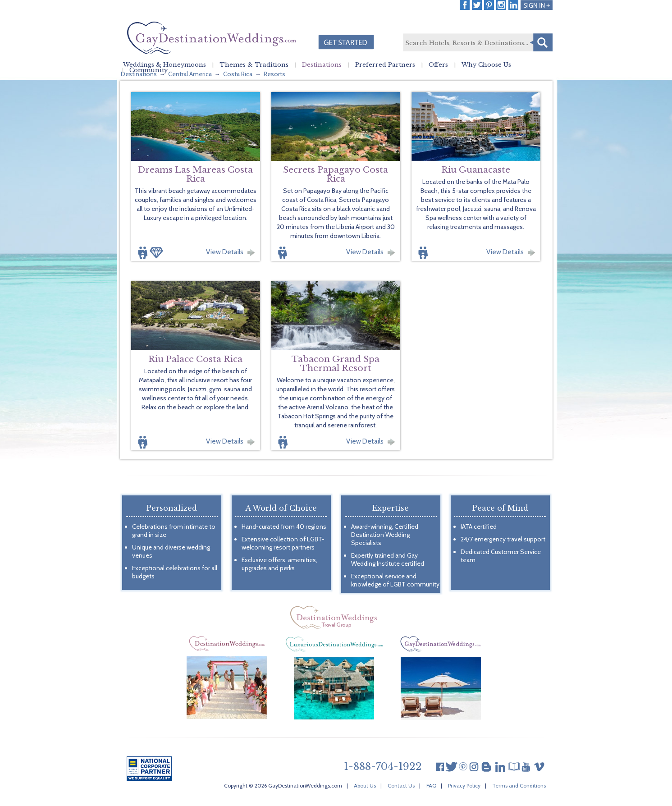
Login (537, 5)
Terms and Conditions (519, 785)
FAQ (431, 785)
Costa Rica (238, 74)
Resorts (274, 74)
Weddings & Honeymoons (165, 65)
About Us (365, 785)
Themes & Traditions (254, 65)
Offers (438, 65)
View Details (225, 252)
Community (149, 70)
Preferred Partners (385, 65)
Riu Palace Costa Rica (195, 359)
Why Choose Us (486, 65)
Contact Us (401, 785)
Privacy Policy (464, 785)
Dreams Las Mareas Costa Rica (195, 174)
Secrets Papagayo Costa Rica (336, 174)
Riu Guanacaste (476, 170)
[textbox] (477, 43)
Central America (190, 74)
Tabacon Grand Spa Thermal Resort (336, 364)
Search (541, 42)
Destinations (322, 65)
